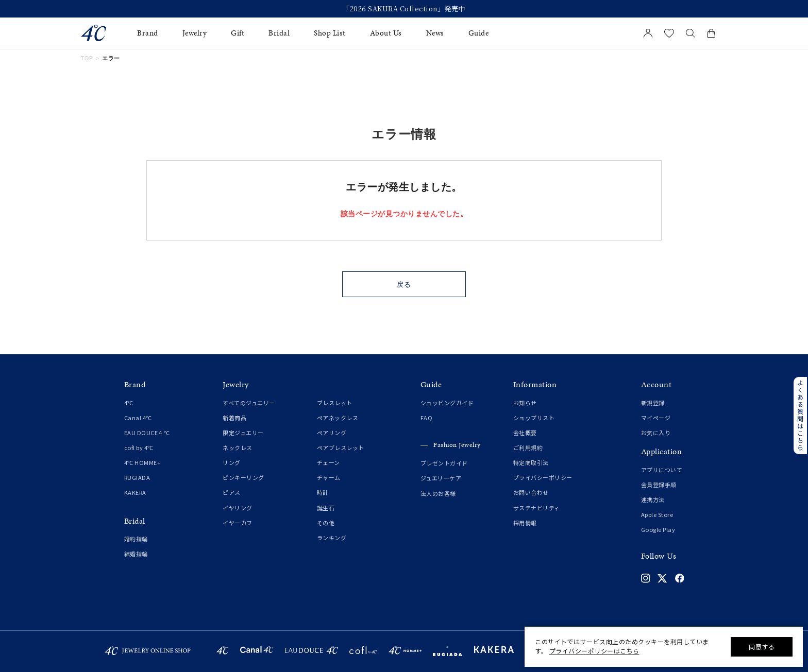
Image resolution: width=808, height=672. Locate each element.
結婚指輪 (136, 554)
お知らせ (525, 403)
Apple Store (657, 514)
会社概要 (525, 433)
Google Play (658, 529)
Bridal (279, 33)
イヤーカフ (238, 523)
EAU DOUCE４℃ (147, 433)
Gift (238, 33)
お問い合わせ (531, 492)
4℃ (129, 403)
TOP (87, 58)
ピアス (232, 492)
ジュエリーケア (441, 478)
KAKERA (135, 492)
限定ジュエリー (243, 433)
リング (232, 462)
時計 (323, 492)
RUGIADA (137, 477)
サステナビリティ (537, 508)
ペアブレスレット (341, 447)
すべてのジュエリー (249, 403)
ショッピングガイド (447, 403)
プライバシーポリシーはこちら (594, 651)
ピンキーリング (243, 477)
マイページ (656, 418)
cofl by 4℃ (139, 447)
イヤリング (238, 508)
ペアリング (332, 433)
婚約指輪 (136, 539)
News (435, 33)
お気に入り (656, 433)
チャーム (329, 477)
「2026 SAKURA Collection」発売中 (404, 9)
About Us (386, 33)
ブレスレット (335, 403)
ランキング (332, 538)
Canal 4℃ (138, 418)
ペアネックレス (338, 418)
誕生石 (326, 508)
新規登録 (653, 403)
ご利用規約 (528, 447)
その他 (326, 523)
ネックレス (238, 447)
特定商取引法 (531, 462)
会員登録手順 (659, 485)
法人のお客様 (438, 493)
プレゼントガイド (444, 463)
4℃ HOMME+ (143, 462)
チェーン (329, 462)
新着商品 (234, 418)
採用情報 (525, 523)
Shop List (330, 33)
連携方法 (653, 499)
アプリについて (662, 470)
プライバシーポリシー (543, 477)
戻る (404, 285)
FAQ (427, 418)
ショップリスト (534, 418)
